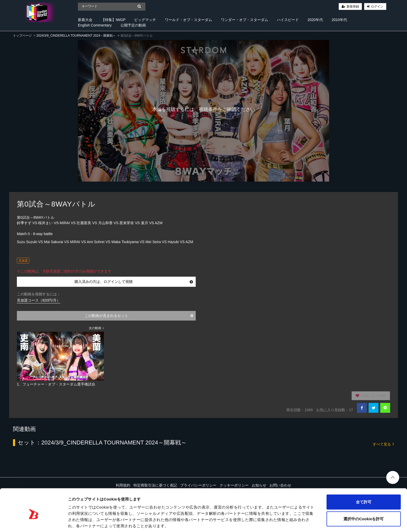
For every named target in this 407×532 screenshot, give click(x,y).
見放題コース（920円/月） (39, 300)
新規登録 (353, 6)
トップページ (22, 36)
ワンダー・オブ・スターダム (245, 20)
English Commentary (95, 25)
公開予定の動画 (133, 25)
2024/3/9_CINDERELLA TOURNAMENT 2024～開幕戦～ (76, 36)
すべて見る (383, 444)
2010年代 (339, 20)
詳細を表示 (250, 522)
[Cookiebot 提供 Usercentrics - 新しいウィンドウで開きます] (34, 522)
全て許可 (364, 481)
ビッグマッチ (145, 20)
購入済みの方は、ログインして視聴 (134, 282)
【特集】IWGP (113, 20)
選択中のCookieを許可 (364, 498)
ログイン (377, 6)
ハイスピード (288, 20)
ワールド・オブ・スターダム (188, 20)
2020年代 (315, 20)
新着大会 (85, 20)
